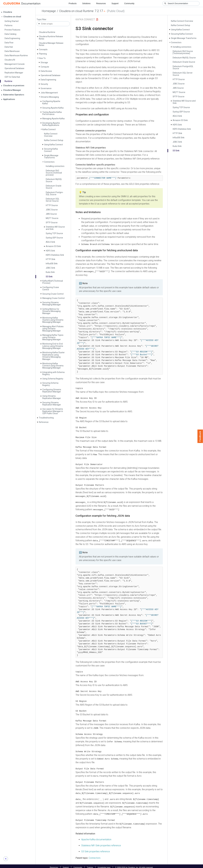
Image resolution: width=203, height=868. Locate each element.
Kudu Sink (50, 272)
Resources (101, 3)
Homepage (49, 11)
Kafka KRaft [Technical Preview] (53, 282)
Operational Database (50, 75)
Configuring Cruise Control (51, 288)
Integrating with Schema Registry (53, 373)
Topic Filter (41, 20)
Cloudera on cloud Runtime (76, 11)
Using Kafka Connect (53, 145)
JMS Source (51, 214)
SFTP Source (52, 223)
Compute (45, 67)
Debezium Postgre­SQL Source (55, 193)
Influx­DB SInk (52, 264)
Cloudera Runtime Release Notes (51, 38)
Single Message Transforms (51, 157)
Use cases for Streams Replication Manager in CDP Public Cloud (53, 411)
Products (73, 3)
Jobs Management (49, 93)
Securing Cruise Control (53, 294)
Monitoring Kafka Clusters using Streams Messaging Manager (53, 320)
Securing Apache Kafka (53, 108)
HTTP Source (52, 205)
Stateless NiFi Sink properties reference (101, 843)
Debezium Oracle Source (54, 187)
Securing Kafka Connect (51, 150)
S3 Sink (49, 277)
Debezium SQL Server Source (53, 200)
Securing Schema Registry (50, 384)
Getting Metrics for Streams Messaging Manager (51, 311)
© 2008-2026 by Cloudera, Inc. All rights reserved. (134, 865)
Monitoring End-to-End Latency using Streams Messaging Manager (53, 346)
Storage (44, 62)
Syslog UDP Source (54, 238)
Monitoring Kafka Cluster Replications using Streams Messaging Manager (54, 356)
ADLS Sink (50, 242)
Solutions (86, 3)
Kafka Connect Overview (51, 135)
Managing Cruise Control (53, 298)
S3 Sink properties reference (96, 849)
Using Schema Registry (53, 379)
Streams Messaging (50, 97)
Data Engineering (48, 80)
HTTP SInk (50, 259)
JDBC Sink (50, 268)
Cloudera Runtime (47, 32)
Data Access (46, 71)
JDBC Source (52, 210)
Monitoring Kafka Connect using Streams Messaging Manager (53, 366)
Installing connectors (55, 166)
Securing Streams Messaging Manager (52, 304)
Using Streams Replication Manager (52, 397)
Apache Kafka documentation (96, 837)
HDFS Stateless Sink (55, 255)
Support (115, 3)
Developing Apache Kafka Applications (51, 124)
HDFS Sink (50, 251)
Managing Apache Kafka (53, 119)
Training (90, 865)
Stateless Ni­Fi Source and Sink (55, 228)
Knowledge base (104, 865)
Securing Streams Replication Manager (52, 404)
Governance (46, 88)
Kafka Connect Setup (54, 140)
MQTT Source (52, 218)
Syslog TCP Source (54, 233)
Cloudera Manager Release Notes (51, 44)
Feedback (200, 436)
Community (129, 3)
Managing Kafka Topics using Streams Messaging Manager (53, 337)
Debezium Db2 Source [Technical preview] (54, 173)
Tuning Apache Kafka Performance (52, 113)
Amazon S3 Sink (53, 246)
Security (44, 84)
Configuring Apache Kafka (51, 102)
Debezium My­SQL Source (54, 180)
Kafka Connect (49, 129)
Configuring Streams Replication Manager (52, 391)
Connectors (49, 162)
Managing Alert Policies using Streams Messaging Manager (53, 329)
